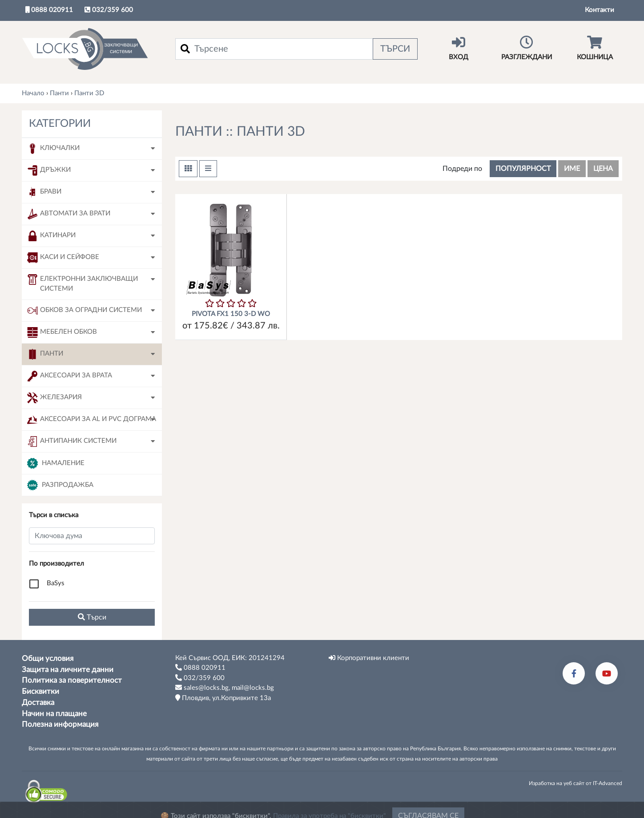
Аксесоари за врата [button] (70, 376)
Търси (395, 49)
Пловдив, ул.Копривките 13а (223, 698)
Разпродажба (60, 485)
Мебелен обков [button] (62, 332)
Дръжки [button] (49, 170)
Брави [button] (44, 192)
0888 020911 (49, 10)
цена (603, 169)
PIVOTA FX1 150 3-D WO (231, 314)
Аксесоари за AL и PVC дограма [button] (92, 420)
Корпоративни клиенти (369, 658)
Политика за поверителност (72, 680)
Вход (458, 48)
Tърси (92, 617)
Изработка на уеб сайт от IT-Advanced (576, 783)
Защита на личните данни (68, 670)
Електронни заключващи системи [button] (83, 283)
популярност (523, 169)
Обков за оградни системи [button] (85, 311)
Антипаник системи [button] (72, 441)
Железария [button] (54, 398)
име (572, 169)
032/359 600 (109, 10)
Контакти (600, 10)
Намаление (56, 463)
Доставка (38, 703)
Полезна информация (60, 725)
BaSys (56, 583)
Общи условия (48, 659)
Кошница (595, 48)
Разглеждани (526, 48)
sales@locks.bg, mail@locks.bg (225, 688)
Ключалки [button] (53, 149)
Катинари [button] (51, 236)
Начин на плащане (54, 714)
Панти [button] (45, 354)
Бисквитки (40, 692)
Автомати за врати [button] (69, 214)
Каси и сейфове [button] (63, 258)
